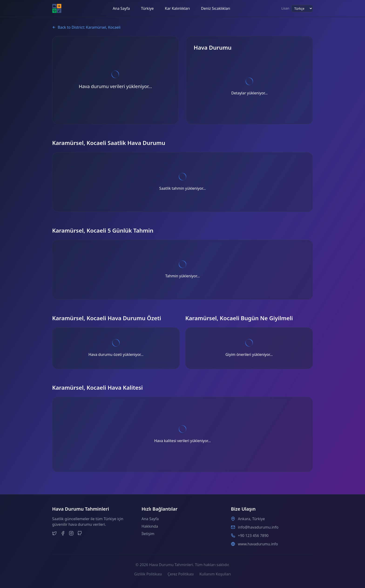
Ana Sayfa (121, 8)
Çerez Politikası (181, 574)
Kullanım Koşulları (215, 574)
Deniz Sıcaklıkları (216, 8)
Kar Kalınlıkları (177, 8)
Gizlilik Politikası (148, 574)
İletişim (148, 534)
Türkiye (147, 8)
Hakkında (150, 526)
